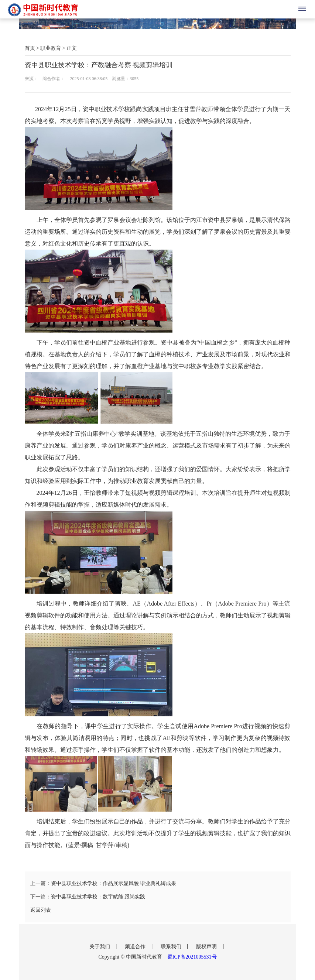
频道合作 (136, 947)
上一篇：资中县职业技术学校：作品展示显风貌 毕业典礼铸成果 (103, 883)
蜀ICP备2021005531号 (192, 957)
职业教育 (51, 48)
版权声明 (207, 947)
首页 (30, 48)
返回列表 (41, 910)
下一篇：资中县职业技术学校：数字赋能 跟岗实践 (88, 897)
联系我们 (172, 947)
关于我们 (100, 947)
